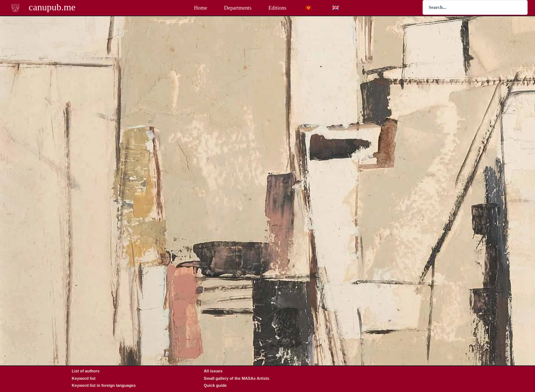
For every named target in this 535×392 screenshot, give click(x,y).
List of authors (86, 371)
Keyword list (84, 378)
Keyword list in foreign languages (104, 385)
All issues (213, 371)
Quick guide (215, 385)
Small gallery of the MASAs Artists (236, 378)
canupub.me (52, 7)
